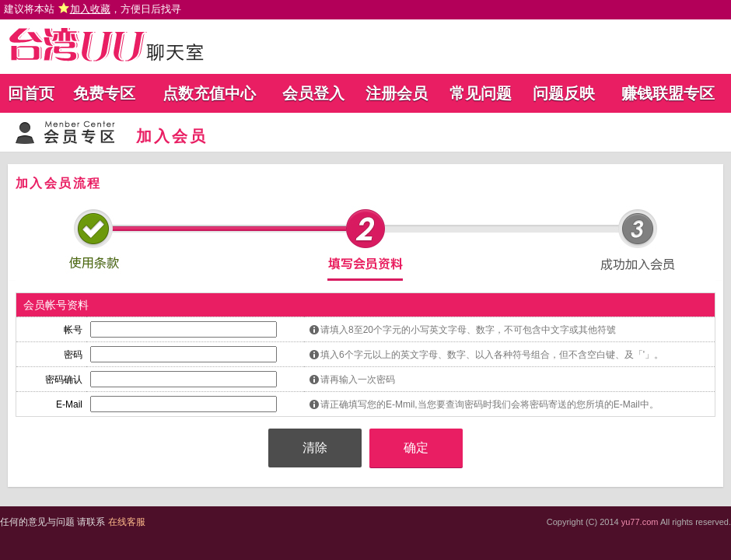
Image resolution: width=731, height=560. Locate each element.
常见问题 (481, 93)
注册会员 (397, 93)
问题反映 (564, 93)
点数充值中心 (209, 93)
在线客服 (127, 522)
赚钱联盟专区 (668, 93)
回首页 (31, 93)
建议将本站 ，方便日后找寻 (93, 9)
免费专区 (104, 93)
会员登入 (313, 93)
